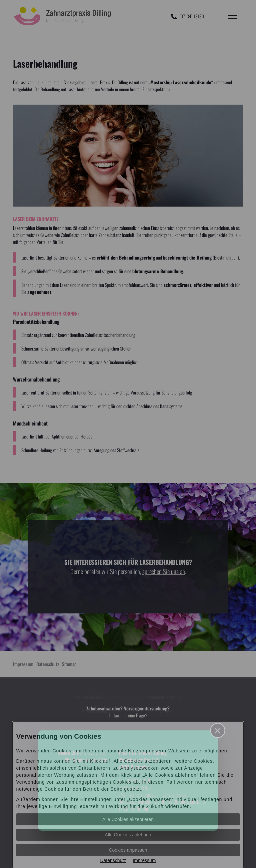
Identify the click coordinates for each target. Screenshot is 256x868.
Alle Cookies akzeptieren (128, 819)
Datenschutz (113, 860)
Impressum (144, 860)
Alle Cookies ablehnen (128, 835)
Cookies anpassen (128, 850)
